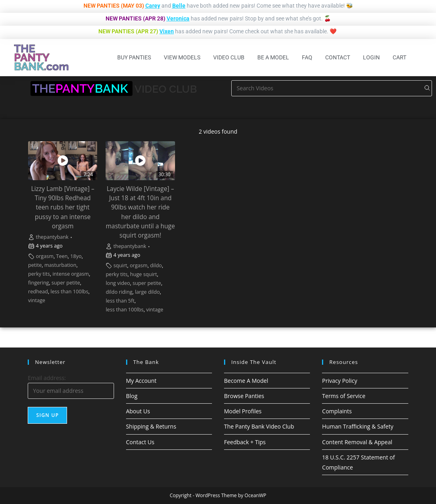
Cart (399, 57)
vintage (37, 300)
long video (118, 283)
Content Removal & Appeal (357, 442)
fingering (39, 283)
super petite (66, 283)
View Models (182, 57)
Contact (338, 57)
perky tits (39, 274)
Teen (62, 256)
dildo (156, 265)
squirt (120, 265)
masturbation (60, 265)
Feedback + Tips (245, 442)
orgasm (45, 256)
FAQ (307, 57)
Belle (179, 6)
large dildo (147, 292)
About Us (138, 411)
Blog (132, 396)
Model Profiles (243, 411)
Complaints (337, 411)
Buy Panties (134, 57)
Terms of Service (344, 396)
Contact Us (140, 442)
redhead (38, 292)
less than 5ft (120, 301)
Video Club (229, 57)
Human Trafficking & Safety (358, 426)
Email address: (47, 378)
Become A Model (246, 381)
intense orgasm (71, 274)
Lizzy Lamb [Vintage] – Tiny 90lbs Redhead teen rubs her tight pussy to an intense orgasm (63, 207)
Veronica (178, 18)
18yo (76, 256)
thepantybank (52, 237)
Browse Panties (244, 396)
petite (35, 265)
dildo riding (119, 292)
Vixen (167, 31)
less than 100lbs (69, 292)
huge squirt (144, 274)
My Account (141, 381)
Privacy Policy (339, 381)
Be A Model (273, 57)
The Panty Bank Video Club (259, 426)
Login (371, 57)
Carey (153, 6)
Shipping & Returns (151, 426)
